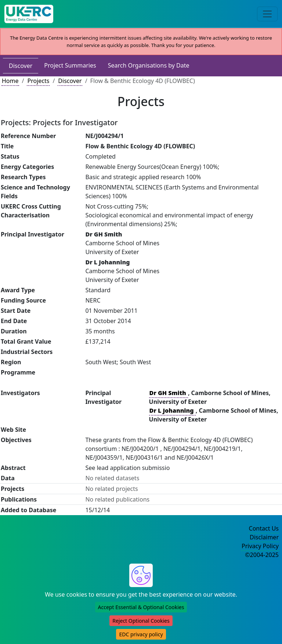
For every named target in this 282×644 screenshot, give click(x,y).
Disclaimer (264, 537)
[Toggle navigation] (267, 14)
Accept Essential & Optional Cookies (141, 607)
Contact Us (264, 528)
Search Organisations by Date (149, 65)
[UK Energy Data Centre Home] (29, 14)
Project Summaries (70, 65)
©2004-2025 (262, 555)
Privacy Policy (260, 546)
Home (10, 81)
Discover (21, 66)
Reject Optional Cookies (141, 621)
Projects (38, 81)
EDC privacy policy (141, 634)
